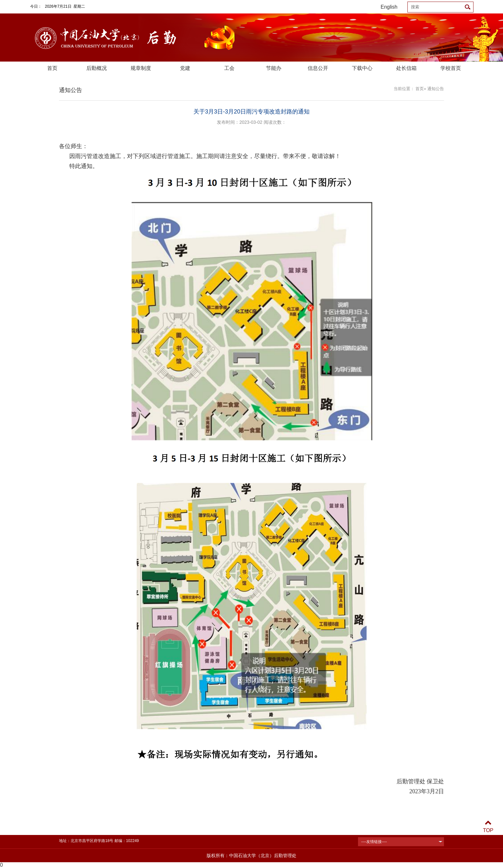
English (389, 7)
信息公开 (318, 68)
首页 (52, 68)
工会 (229, 68)
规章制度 (141, 68)
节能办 (274, 68)
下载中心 (362, 68)
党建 (185, 68)
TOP (488, 826)
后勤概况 (97, 68)
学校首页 (451, 68)
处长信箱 (406, 68)
